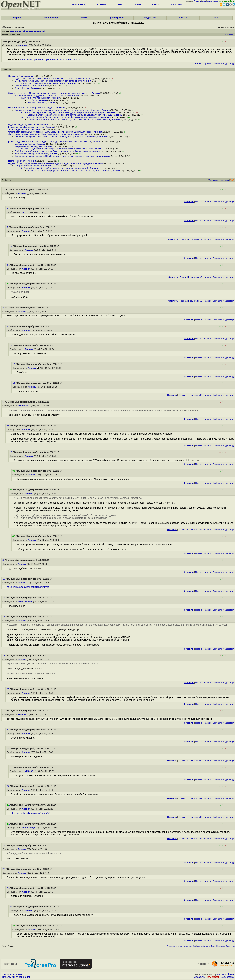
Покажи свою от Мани (26, 86)
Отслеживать (228, 35)
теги (179, 4)
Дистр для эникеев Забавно (28, 166)
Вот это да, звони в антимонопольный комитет (44, 83)
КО (90, 78)
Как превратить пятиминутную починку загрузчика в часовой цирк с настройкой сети (69, 120)
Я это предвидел (16, 129)
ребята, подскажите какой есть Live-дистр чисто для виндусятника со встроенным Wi (50, 141)
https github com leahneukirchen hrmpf (26, 127)
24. (8, 786)
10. (4, 579)
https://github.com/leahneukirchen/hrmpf (28, 587)
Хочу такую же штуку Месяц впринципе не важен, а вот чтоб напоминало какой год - (49, 93)
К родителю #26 (195, 530)
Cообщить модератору (223, 63)
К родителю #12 (195, 395)
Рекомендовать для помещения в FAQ (181, 946)
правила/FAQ (51, 18)
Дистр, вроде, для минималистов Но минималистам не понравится (41, 134)
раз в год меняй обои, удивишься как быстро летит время (43, 95)
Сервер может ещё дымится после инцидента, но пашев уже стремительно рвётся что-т (58, 110)
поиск (84, 18)
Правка (207, 63)
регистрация (212, 1)
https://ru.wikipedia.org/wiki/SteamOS (31, 813)
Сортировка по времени (219, 180)
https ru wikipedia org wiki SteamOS (31, 154)
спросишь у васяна (37, 103)
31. (11, 907)
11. (4, 598)
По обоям (33, 100)
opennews (23, 45)
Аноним (29, 76)
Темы (213, 946)
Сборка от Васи (16, 76)
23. (8, 748)
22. (8, 730)
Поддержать (213, 977)
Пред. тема (221, 946)
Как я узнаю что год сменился (36, 98)
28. (11, 452)
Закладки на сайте (12, 974)
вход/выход (150, 18)
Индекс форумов (203, 946)
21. (4, 845)
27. (4, 869)
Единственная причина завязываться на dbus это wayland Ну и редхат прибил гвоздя (56, 137)
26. (8, 426)
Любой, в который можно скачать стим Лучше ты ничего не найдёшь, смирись (53, 151)
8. (4, 560)
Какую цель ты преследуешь (29, 146)
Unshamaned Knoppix (25, 144)
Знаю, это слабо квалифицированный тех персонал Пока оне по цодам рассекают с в (69, 171)
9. (8, 326)
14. (14, 383)
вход (204, 1)
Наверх (207, 202)
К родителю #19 (195, 761)
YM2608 (96, 141)
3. (4, 308)
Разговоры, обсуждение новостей (27, 31)
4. (8, 208)
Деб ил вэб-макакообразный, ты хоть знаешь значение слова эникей (55, 168)
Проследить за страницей (16, 977)
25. (11, 767)
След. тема (230, 946)
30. (8, 265)
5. (8, 227)
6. (4, 402)
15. (11, 246)
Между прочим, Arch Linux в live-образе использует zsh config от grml (48, 81)
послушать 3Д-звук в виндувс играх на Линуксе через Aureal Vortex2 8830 (57, 149)
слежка (183, 18)
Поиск (173, 4)
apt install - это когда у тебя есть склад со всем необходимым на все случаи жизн (61, 117)
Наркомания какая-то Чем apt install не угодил (31, 108)
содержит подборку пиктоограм (23, 125)
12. (11, 345)
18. (4, 656)
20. (8, 689)
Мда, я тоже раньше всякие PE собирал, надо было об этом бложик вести (51, 78)
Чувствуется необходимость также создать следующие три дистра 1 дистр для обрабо (50, 132)
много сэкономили (17, 161)
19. (4, 711)
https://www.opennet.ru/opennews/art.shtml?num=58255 (50, 59)
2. (4, 189)
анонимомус (104, 156)
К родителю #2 (195, 239)
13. (14, 364)
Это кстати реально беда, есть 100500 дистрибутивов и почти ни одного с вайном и (55, 156)
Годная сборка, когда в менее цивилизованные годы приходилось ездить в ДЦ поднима (51, 163)
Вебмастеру (227, 977)
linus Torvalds (33, 129)
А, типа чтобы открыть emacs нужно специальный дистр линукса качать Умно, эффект (63, 112)
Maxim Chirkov (225, 974)
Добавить (199, 977)
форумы (18, 18)
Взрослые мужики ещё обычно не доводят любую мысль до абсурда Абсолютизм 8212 (70, 115)
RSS (216, 18)
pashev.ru (60, 108)
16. (4, 617)
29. (8, 888)
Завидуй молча (22, 88)
